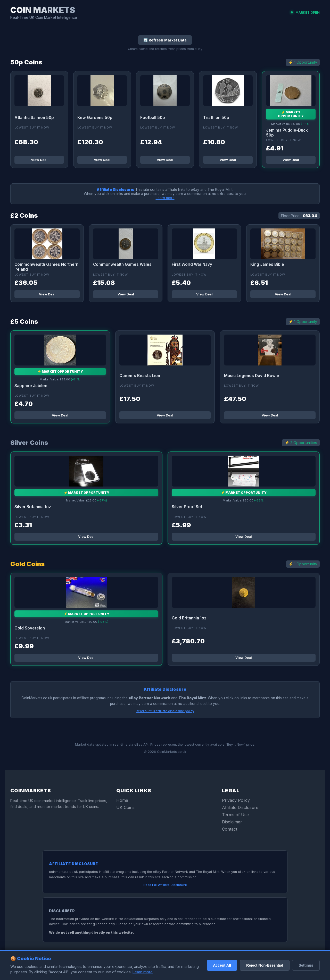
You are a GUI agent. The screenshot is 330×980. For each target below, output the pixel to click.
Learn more (165, 198)
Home (122, 800)
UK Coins (125, 807)
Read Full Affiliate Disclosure (165, 885)
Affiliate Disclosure (240, 807)
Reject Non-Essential (265, 965)
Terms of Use (235, 815)
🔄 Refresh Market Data (165, 40)
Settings (306, 965)
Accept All (222, 965)
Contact (230, 829)
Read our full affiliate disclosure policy (165, 711)
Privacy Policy (236, 800)
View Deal (39, 160)
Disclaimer (232, 822)
